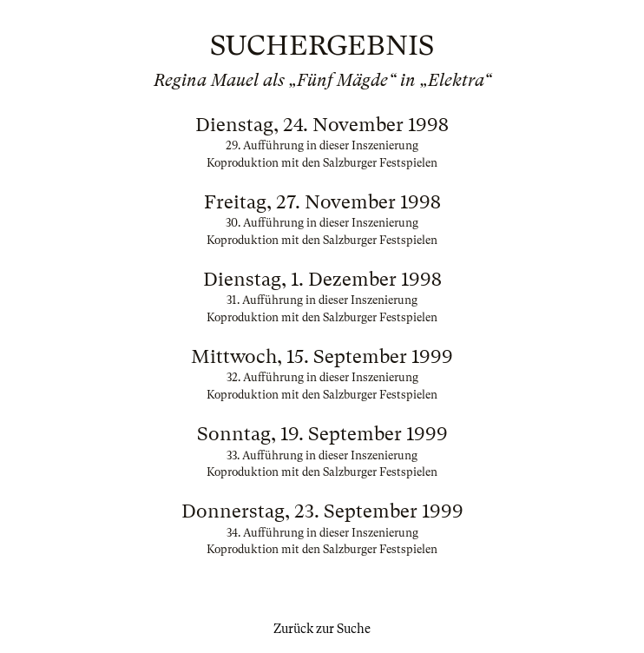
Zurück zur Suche (322, 629)
